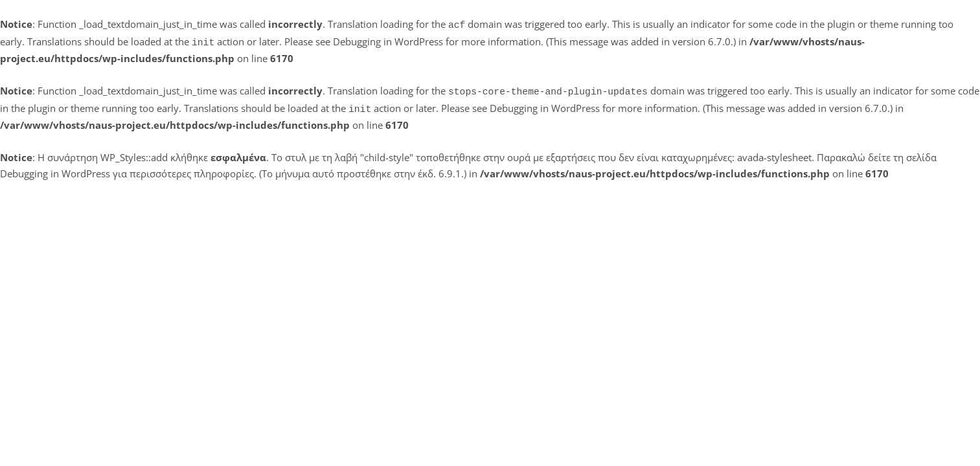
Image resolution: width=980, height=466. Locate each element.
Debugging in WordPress (388, 40)
